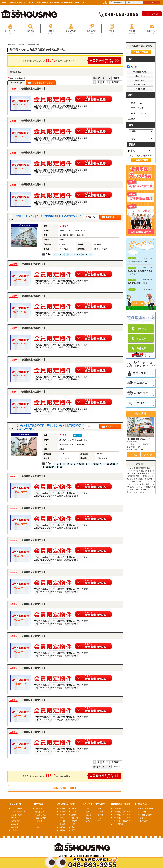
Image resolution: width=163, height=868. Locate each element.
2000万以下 (118, 809)
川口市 (74, 824)
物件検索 (39, 809)
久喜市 (62, 812)
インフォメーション (19, 812)
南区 (100, 821)
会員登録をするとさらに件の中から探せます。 (72, 61)
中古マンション (137, 113)
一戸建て (39, 821)
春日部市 (75, 818)
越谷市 (74, 821)
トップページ (16, 809)
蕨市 (73, 827)
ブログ (14, 818)
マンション (40, 824)
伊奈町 (62, 824)
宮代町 (74, 809)
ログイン (152, 3)
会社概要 (134, 455)
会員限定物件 (41, 818)
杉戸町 (74, 812)
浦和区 (100, 815)
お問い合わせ (152, 14)
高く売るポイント (145, 818)
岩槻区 (89, 821)
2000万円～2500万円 (122, 812)
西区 (88, 809)
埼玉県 (132, 67)
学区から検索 (41, 815)
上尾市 (74, 815)
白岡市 (62, 830)
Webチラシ (16, 824)
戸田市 (74, 830)
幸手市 (62, 815)
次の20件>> (116, 82)
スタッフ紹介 (16, 815)
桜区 (100, 809)
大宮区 (89, 815)
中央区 (100, 812)
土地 (132, 118)
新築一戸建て (136, 102)
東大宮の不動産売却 (146, 809)
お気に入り (134, 2)
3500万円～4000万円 (122, 821)
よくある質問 (143, 821)
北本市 (62, 818)
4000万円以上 (119, 824)
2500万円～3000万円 (122, 815)
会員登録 (15, 830)
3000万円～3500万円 (122, 818)
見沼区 (89, 818)
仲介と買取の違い (145, 815)
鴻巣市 (62, 809)
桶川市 (62, 821)
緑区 (100, 818)
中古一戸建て (136, 108)
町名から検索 (41, 812)
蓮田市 (62, 827)
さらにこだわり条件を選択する (141, 156)
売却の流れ (142, 812)
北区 (88, 812)
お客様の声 (16, 821)
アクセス (148, 455)
